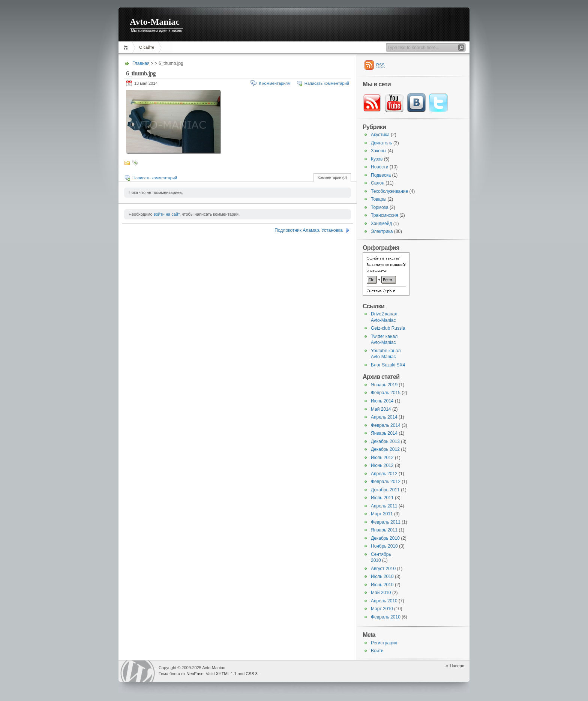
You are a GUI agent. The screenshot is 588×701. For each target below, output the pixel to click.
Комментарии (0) (332, 178)
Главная (127, 47)
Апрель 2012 (384, 474)
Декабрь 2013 (385, 441)
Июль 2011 (382, 498)
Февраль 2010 (386, 617)
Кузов (377, 159)
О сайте (147, 47)
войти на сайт (167, 214)
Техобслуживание (389, 191)
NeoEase (195, 674)
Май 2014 (381, 409)
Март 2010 (382, 609)
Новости (379, 167)
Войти (377, 651)
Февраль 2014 (386, 425)
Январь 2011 (384, 530)
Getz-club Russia (388, 328)
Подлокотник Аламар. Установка (309, 230)
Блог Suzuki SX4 (388, 365)
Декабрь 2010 (385, 538)
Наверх (457, 666)
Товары (379, 199)
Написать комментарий (327, 83)
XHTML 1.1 (226, 674)
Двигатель (382, 143)
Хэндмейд (381, 224)
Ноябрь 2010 (384, 546)
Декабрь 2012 (385, 449)
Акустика (380, 135)
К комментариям (275, 83)
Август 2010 (383, 569)
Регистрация (384, 643)
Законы (379, 151)
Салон (378, 183)
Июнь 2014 (382, 401)
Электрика (382, 231)
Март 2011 (382, 514)
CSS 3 (252, 674)
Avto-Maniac (155, 22)
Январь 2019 (384, 385)
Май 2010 (381, 593)
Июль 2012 (382, 458)
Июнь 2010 (382, 585)
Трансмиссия (385, 215)
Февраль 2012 (386, 482)
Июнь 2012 (382, 465)
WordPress (138, 671)
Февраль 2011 (386, 522)
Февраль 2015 (386, 393)
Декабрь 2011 (385, 490)
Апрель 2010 (384, 601)
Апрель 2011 (384, 506)
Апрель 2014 (384, 417)
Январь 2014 (384, 433)
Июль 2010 (382, 576)
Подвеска (381, 175)
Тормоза (380, 207)
